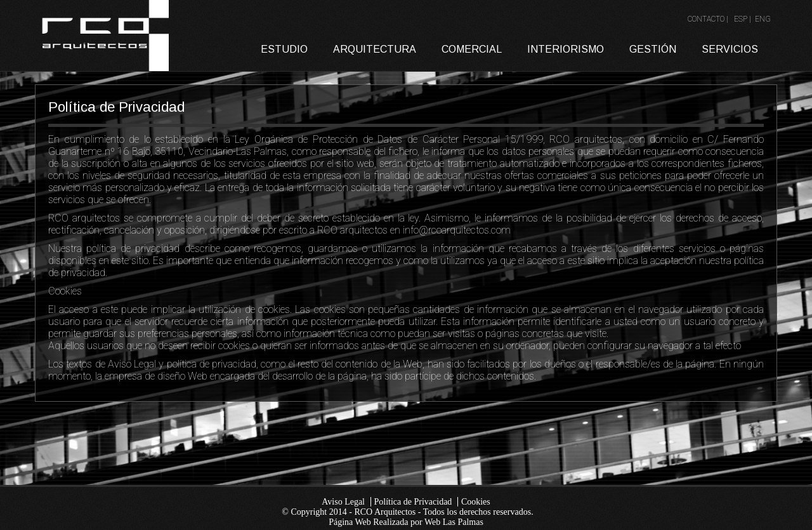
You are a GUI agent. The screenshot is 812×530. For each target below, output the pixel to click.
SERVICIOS (730, 49)
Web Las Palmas (454, 522)
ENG (763, 19)
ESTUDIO (284, 49)
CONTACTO (706, 19)
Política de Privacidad (413, 502)
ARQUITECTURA (375, 49)
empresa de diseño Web (157, 376)
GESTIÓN (653, 49)
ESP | (743, 19)
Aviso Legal (343, 502)
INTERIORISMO (566, 49)
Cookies (476, 502)
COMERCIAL (472, 49)
